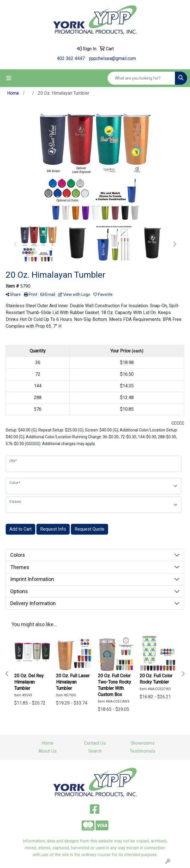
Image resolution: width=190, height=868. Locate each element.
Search (95, 751)
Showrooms (142, 743)
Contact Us (95, 743)
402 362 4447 (71, 58)
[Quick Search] (141, 78)
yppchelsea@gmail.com (112, 58)
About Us (48, 751)
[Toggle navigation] (9, 78)
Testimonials (142, 751)
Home (48, 743)
